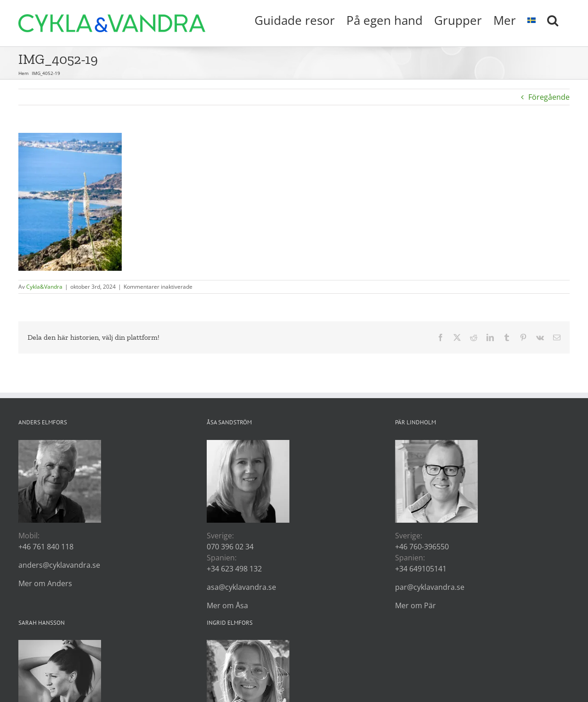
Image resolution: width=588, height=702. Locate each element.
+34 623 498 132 (234, 569)
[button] (553, 19)
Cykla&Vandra (44, 287)
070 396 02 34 (230, 547)
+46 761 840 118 (46, 547)
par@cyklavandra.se (430, 587)
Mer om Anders (45, 583)
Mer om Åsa (227, 605)
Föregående (549, 97)
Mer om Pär (416, 605)
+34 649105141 (421, 569)
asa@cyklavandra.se (241, 587)
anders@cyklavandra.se (59, 565)
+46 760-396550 (422, 547)
